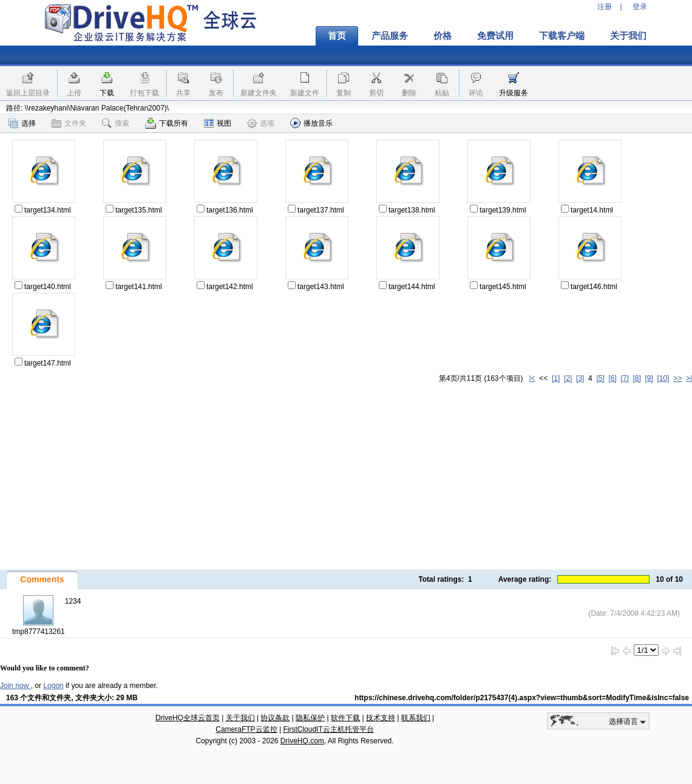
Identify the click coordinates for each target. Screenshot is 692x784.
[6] (612, 378)
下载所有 (167, 123)
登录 (640, 7)
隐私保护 (310, 718)
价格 (443, 36)
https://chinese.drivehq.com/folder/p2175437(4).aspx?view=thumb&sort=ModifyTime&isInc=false (522, 698)
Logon (53, 686)
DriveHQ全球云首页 (188, 718)
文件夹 (69, 123)
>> (677, 378)
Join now (15, 686)
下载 (107, 93)
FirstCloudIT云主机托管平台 (328, 729)
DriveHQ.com (302, 741)
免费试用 (495, 36)
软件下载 (345, 718)
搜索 (116, 123)
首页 (337, 36)
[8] (636, 378)
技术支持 (381, 718)
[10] (663, 378)
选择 (22, 123)
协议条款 (275, 718)
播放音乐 (311, 123)
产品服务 (390, 36)
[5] (600, 378)
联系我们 (416, 718)
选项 (261, 123)
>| (689, 378)
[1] (556, 378)
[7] (624, 378)
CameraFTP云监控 (246, 729)
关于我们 (628, 36)
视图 (218, 123)
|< (532, 378)
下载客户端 (562, 36)
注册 (605, 7)
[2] (568, 378)
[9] (649, 378)
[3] (580, 378)
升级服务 (514, 93)
